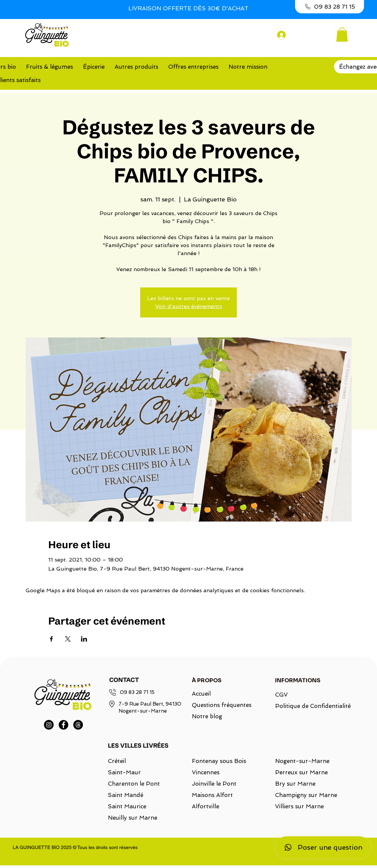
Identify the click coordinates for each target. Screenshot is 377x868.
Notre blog (207, 716)
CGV (281, 695)
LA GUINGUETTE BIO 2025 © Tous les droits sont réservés (75, 847)
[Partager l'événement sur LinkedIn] (84, 639)
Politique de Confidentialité (309, 706)
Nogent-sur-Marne (302, 761)
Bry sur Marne (295, 784)
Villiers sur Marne (299, 806)
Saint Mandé (126, 795)
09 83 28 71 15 (137, 692)
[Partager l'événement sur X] (68, 639)
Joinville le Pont (214, 784)
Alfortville (205, 806)
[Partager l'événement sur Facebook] (51, 639)
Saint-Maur (124, 772)
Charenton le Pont (134, 784)
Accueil (201, 694)
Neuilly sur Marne (133, 818)
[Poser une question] (323, 847)
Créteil (117, 761)
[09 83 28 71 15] (330, 7)
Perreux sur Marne (301, 772)
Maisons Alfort (212, 795)
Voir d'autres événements (189, 306)
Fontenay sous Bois (219, 761)
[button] (342, 35)
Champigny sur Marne (306, 795)
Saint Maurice (127, 806)
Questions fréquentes (222, 705)
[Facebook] (63, 725)
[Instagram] (49, 725)
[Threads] (78, 725)
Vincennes (206, 772)
